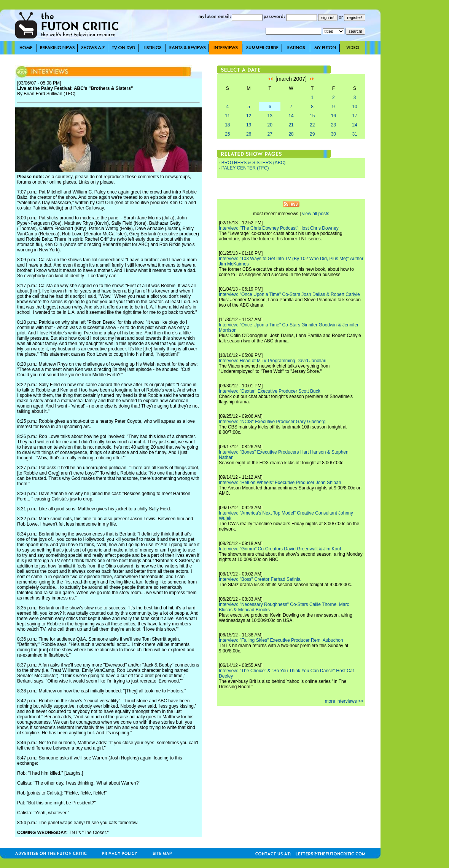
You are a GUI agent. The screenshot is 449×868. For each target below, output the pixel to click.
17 (354, 116)
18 (227, 125)
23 (334, 125)
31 (354, 134)
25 (227, 134)
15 (312, 116)
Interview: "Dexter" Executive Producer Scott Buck (270, 391)
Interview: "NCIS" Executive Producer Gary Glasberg (272, 422)
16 (334, 116)
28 (291, 134)
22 (312, 125)
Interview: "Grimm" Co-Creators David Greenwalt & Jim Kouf (280, 549)
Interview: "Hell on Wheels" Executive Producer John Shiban (280, 483)
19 (249, 125)
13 (270, 116)
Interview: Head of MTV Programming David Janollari (273, 361)
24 (354, 125)
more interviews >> (344, 701)
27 (270, 134)
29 (312, 134)
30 (334, 134)
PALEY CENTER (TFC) (245, 168)
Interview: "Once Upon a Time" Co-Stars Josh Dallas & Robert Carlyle (289, 294)
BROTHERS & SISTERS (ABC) (254, 163)
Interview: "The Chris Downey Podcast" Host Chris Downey (279, 228)
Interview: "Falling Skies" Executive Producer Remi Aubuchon (281, 640)
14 (291, 116)
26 (249, 134)
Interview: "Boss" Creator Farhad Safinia (260, 579)
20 (270, 125)
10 (354, 107)
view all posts (316, 214)
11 (227, 116)
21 (291, 125)
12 (249, 116)
